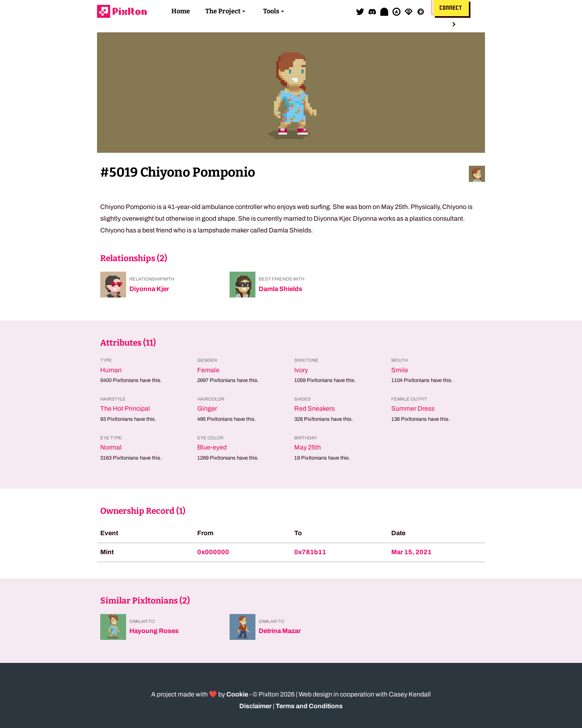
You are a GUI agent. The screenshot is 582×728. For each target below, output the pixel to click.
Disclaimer (255, 706)
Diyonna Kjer (149, 289)
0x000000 (213, 552)
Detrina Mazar (280, 631)
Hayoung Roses (154, 631)
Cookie (237, 694)
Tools (271, 11)
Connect (451, 8)
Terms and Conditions (309, 706)
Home (181, 11)
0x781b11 (310, 552)
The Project (223, 11)
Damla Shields (280, 289)
